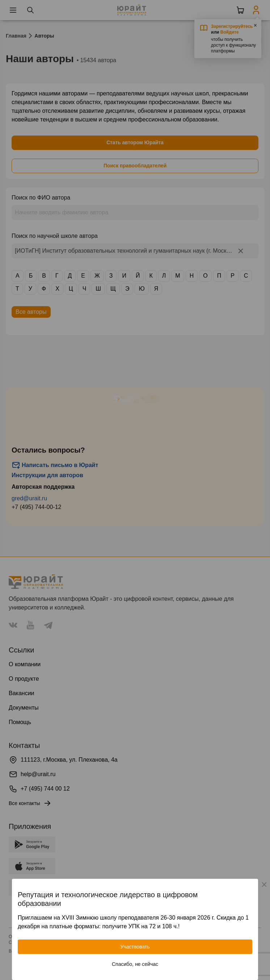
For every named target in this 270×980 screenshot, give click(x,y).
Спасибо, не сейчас (135, 964)
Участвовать (135, 947)
